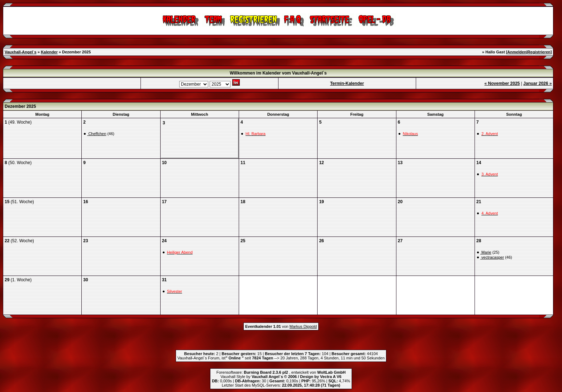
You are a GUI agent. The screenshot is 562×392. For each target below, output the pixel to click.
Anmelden (517, 52)
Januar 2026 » (537, 83)
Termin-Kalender (347, 83)
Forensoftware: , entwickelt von (281, 372)
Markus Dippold (303, 326)
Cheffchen (97, 134)
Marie (486, 252)
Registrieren (539, 52)
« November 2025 (502, 83)
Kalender (49, 52)
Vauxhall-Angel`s (21, 52)
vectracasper (492, 257)
